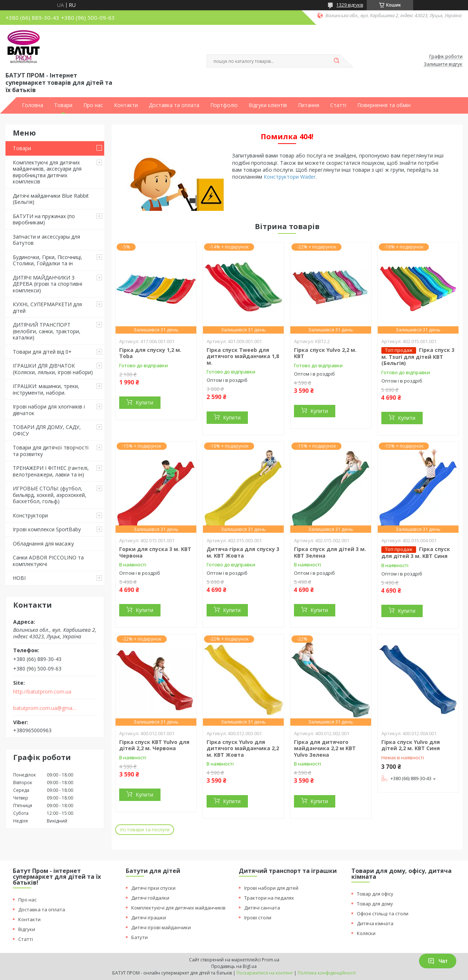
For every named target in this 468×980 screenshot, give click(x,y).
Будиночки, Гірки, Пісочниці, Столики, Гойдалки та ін (48, 260)
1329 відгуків (350, 5)
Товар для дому (375, 904)
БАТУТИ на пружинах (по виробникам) (44, 219)
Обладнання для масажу (43, 544)
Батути (139, 937)
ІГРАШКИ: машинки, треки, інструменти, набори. (46, 389)
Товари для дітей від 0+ (42, 352)
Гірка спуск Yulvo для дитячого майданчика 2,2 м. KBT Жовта (243, 748)
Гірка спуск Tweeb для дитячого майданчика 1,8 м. (243, 356)
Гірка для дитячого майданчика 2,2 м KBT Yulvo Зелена (325, 748)
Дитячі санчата (262, 908)
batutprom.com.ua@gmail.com (45, 708)
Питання (309, 105)
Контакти (126, 105)
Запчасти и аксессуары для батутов (46, 240)
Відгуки (27, 929)
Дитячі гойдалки (150, 898)
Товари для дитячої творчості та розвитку (51, 451)
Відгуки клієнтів (268, 105)
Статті (338, 105)
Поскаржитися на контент (265, 973)
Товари (63, 105)
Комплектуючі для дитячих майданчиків (178, 908)
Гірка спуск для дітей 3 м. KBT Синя (416, 552)
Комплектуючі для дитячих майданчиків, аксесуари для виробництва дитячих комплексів (47, 172)
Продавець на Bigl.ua (234, 966)
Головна (33, 105)
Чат (438, 961)
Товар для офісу (375, 894)
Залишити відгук (443, 64)
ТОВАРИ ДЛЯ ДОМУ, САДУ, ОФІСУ (47, 430)
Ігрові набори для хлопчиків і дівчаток (49, 410)
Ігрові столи (258, 918)
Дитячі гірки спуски (153, 888)
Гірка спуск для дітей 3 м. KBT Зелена (330, 552)
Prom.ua (271, 960)
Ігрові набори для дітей (271, 888)
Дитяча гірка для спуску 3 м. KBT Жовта (243, 552)
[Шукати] (336, 61)
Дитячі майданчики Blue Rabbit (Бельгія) (51, 199)
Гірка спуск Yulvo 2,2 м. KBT (325, 353)
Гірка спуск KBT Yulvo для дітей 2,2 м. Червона (154, 745)
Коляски (366, 933)
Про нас (93, 105)
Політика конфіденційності (327, 973)
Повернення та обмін (384, 105)
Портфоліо (224, 105)
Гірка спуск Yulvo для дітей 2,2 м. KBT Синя (411, 745)
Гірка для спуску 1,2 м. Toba (150, 353)
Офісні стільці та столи (383, 913)
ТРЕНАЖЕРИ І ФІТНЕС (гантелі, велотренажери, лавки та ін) (51, 471)
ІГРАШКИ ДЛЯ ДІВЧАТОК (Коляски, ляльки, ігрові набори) (53, 369)
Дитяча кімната (375, 923)
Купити (144, 402)
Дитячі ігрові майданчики (161, 927)
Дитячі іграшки (149, 918)
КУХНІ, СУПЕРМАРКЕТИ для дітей (47, 307)
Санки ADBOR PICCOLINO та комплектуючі (48, 561)
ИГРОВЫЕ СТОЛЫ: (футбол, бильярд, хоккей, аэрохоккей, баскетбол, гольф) (50, 495)
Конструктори (30, 515)
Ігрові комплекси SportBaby (47, 529)
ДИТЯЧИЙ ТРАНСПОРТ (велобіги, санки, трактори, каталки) (47, 331)
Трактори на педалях (269, 898)
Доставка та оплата (174, 105)
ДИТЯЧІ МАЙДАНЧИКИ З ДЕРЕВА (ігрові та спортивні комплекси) (48, 284)
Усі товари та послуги (145, 829)
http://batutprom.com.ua (42, 692)
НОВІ (19, 578)
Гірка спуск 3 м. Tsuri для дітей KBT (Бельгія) (418, 357)
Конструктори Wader (290, 177)
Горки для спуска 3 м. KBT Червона (155, 552)
